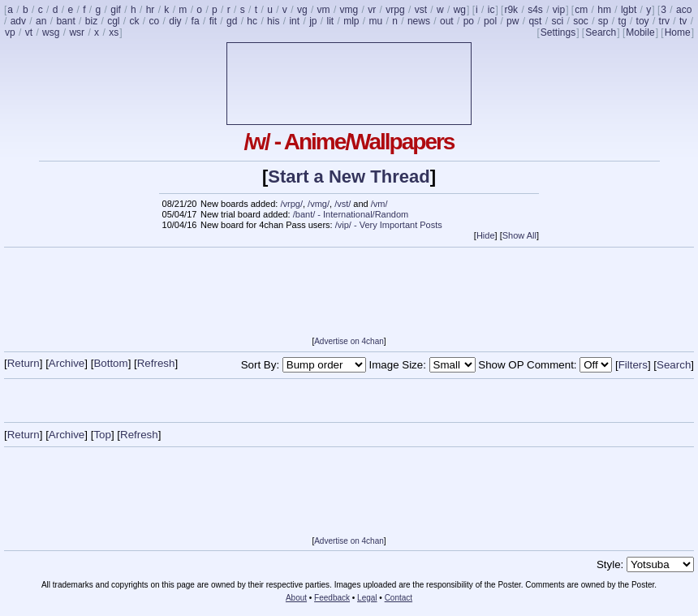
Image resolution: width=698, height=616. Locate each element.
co (155, 21)
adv (18, 21)
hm (604, 10)
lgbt (629, 10)
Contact (399, 598)
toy (643, 21)
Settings (558, 32)
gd (232, 21)
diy (175, 21)
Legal (367, 598)
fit (213, 21)
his (273, 21)
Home (678, 32)
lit (330, 21)
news (419, 21)
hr (151, 10)
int (294, 21)
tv (683, 21)
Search (601, 32)
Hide (486, 235)
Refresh (156, 363)
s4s (535, 10)
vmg (349, 10)
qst (535, 21)
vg (302, 10)
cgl (113, 21)
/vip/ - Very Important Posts (389, 225)
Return (24, 363)
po (469, 21)
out (447, 21)
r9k (511, 10)
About (296, 598)
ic (491, 10)
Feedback (332, 598)
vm (324, 10)
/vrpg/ (291, 204)
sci (557, 21)
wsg (51, 32)
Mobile (640, 32)
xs (114, 32)
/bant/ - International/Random (351, 214)
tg (623, 21)
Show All (519, 235)
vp (10, 32)
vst (421, 10)
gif (116, 10)
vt (29, 32)
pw (513, 21)
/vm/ (379, 204)
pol (490, 21)
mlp (351, 21)
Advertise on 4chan (349, 341)
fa (196, 21)
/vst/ (343, 204)
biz (91, 21)
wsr (77, 32)
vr (372, 10)
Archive (67, 363)
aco (684, 10)
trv (664, 21)
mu (376, 21)
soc (581, 21)
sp (603, 21)
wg (460, 10)
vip (559, 10)
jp (313, 21)
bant (65, 21)
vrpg (395, 10)
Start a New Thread (349, 177)
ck (135, 21)
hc (252, 21)
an (41, 21)
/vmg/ (319, 204)
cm (581, 10)
